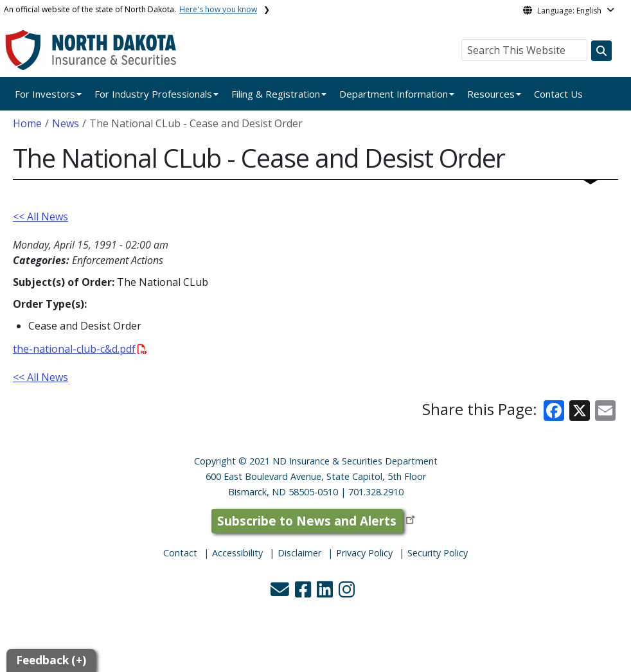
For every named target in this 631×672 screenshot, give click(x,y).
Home (27, 123)
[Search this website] (601, 51)
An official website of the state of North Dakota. (130, 9)
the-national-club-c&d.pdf (80, 349)
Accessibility (237, 553)
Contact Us (558, 94)
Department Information (394, 94)
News (66, 123)
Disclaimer (299, 553)
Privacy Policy (364, 553)
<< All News (40, 217)
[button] (281, 593)
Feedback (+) (51, 660)
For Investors (45, 94)
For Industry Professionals (153, 94)
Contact (180, 553)
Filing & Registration (276, 94)
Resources (491, 94)
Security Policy (438, 553)
